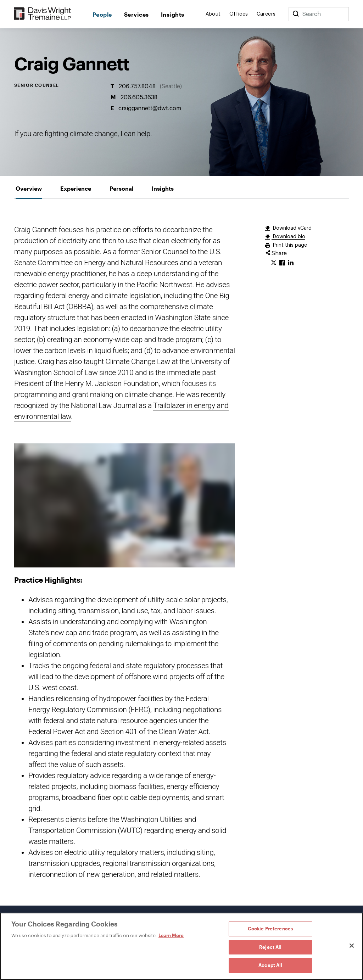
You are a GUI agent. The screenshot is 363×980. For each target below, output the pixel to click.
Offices (239, 14)
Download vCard (292, 228)
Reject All (270, 947)
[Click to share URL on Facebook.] (282, 263)
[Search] (296, 14)
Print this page (289, 245)
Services (136, 14)
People (102, 14)
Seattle (171, 86)
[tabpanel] (181, 552)
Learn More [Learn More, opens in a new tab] (171, 935)
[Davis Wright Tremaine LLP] (43, 14)
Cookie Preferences (270, 929)
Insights (173, 14)
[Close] (352, 946)
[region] (181, 946)
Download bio (288, 237)
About (213, 14)
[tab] (29, 188)
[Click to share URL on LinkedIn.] (291, 263)
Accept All (270, 965)
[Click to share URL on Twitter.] (274, 263)
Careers (266, 14)
